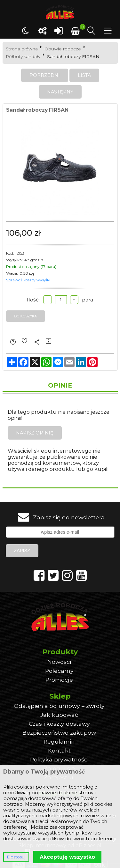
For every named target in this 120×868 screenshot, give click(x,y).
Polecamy (59, 671)
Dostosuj (16, 857)
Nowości (59, 662)
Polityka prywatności (59, 759)
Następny (60, 92)
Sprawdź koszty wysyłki (28, 280)
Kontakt (59, 750)
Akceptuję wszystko (67, 857)
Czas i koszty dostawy (59, 724)
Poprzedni (45, 75)
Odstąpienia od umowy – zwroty (59, 706)
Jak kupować (59, 715)
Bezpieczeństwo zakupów (59, 733)
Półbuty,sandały (23, 56)
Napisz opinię (35, 433)
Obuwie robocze (63, 49)
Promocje (59, 680)
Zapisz (22, 551)
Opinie (60, 385)
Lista (84, 75)
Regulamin (59, 742)
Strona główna (22, 49)
